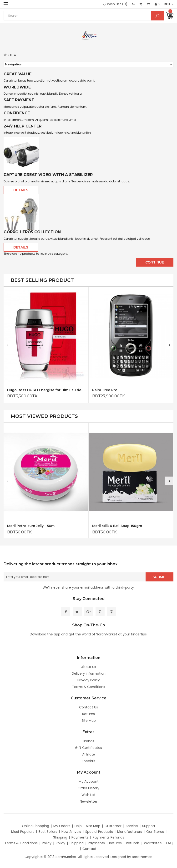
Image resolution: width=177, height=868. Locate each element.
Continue (155, 262)
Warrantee (153, 843)
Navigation (14, 64)
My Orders (62, 826)
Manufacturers (130, 832)
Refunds (133, 843)
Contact (89, 849)
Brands (88, 741)
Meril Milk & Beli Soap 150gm (117, 530)
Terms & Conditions (88, 687)
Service (132, 826)
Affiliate (89, 754)
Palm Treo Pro (105, 394)
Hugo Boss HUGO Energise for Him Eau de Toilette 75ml (46, 394)
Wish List (88, 795)
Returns (88, 714)
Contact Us (88, 707)
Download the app (45, 634)
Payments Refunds (108, 837)
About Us (89, 667)
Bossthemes (142, 857)
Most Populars (23, 832)
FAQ (169, 843)
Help (78, 826)
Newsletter (89, 801)
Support (149, 826)
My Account (89, 781)
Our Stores (155, 832)
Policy (47, 843)
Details (21, 190)
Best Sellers (48, 832)
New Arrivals (71, 832)
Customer (113, 826)
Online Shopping (35, 826)
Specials (88, 761)
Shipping (60, 837)
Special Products (99, 832)
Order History (88, 788)
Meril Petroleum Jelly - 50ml (31, 530)
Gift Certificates (88, 748)
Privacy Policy (89, 680)
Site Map (89, 721)
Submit (159, 581)
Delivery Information (89, 673)
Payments (80, 837)
